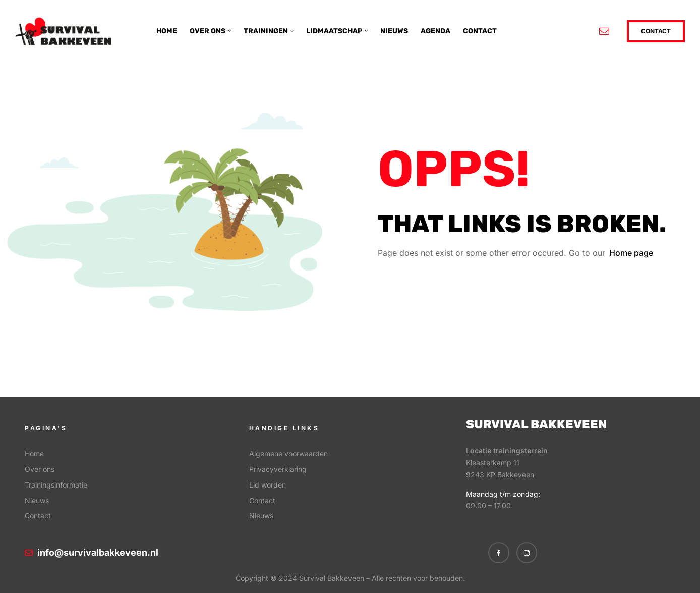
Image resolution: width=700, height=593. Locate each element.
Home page (631, 253)
